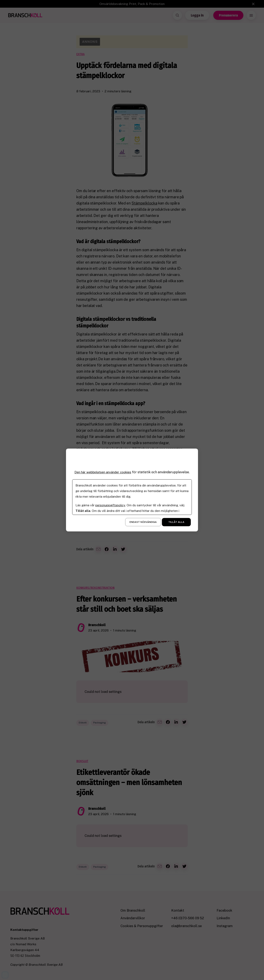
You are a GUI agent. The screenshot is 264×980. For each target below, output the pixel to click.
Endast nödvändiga (143, 522)
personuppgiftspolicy (110, 505)
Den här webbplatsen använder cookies (103, 472)
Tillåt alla (176, 522)
